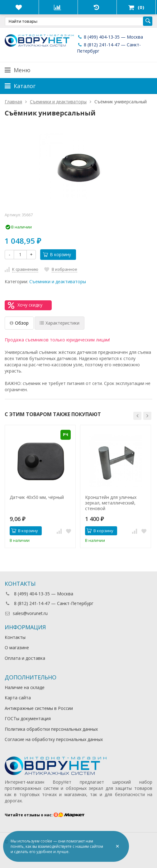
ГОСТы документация (28, 718)
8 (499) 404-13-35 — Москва (110, 37)
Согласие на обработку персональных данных (54, 739)
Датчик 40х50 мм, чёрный (37, 497)
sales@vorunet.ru (26, 613)
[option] (40, 486)
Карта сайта (18, 698)
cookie (46, 841)
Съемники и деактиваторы (58, 282)
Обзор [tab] (19, 323)
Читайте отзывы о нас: (45, 815)
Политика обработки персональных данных (51, 729)
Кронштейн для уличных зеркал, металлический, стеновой (111, 503)
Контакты (15, 637)
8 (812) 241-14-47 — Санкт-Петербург (49, 603)
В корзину (57, 254)
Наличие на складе (25, 687)
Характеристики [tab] (59, 323)
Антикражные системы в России (39, 708)
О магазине (17, 647)
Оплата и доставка (25, 658)
